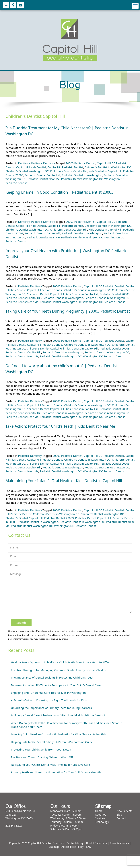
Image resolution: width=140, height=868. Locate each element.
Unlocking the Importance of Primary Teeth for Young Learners (51, 720)
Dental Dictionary (96, 855)
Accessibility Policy (72, 859)
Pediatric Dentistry (43, 163)
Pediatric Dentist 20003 (115, 294)
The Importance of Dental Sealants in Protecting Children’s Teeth (52, 690)
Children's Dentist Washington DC (27, 171)
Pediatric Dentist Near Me (43, 179)
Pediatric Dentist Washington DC (82, 179)
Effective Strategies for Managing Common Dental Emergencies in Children (59, 682)
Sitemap (54, 859)
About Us (101, 827)
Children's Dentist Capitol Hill (69, 171)
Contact (121, 830)
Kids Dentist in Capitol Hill (105, 171)
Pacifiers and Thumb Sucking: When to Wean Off (42, 769)
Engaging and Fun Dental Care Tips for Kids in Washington (48, 705)
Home (99, 823)
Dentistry (24, 163)
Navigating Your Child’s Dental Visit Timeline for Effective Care (50, 777)
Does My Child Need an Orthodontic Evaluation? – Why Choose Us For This (58, 746)
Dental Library (75, 855)
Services (100, 830)
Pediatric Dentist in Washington (82, 175)
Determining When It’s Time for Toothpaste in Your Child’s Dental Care (56, 697)
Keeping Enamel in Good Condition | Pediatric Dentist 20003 (67, 192)
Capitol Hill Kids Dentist (31, 167)
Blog (119, 827)
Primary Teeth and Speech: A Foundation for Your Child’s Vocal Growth (56, 784)
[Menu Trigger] (135, 6)
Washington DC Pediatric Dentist (104, 302)
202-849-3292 (14, 838)
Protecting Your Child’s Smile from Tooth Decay (41, 761)
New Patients (125, 823)
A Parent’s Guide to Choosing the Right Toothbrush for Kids (49, 712)
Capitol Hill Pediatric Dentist (65, 167)
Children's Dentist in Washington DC (108, 167)
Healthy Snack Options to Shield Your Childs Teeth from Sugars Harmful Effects (61, 674)
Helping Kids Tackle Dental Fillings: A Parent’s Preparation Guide (52, 754)
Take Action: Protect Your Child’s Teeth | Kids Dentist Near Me (68, 432)
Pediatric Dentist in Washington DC (107, 298)
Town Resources (119, 855)
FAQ (89, 859)
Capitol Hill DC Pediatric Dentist (104, 286)
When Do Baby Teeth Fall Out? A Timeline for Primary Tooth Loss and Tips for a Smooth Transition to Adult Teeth (67, 737)
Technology (102, 834)
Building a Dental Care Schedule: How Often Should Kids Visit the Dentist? (58, 727)
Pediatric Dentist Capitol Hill (42, 175)
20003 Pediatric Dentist (81, 163)
